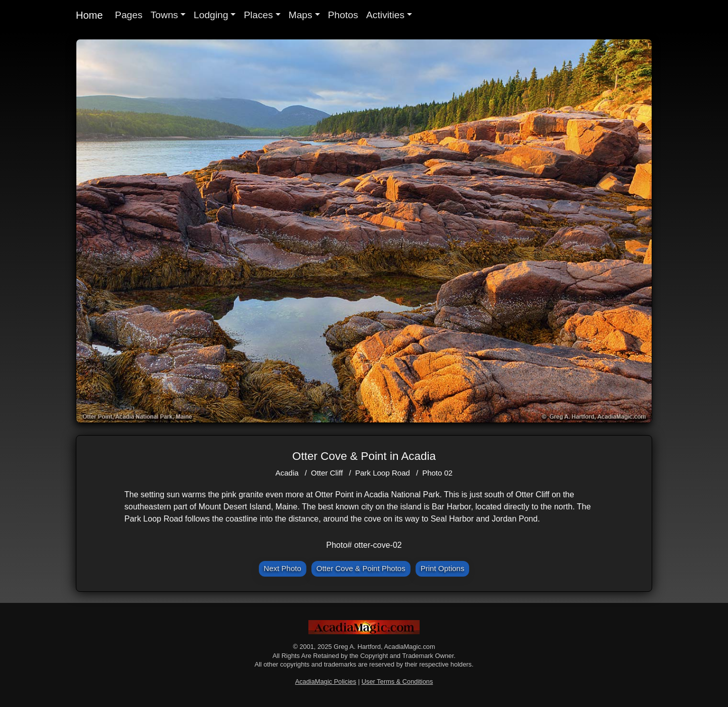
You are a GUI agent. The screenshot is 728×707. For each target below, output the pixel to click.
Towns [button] (164, 15)
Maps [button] (301, 15)
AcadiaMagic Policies (326, 681)
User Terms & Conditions (397, 681)
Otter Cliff (327, 473)
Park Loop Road (382, 473)
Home (89, 15)
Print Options (443, 568)
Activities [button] (385, 15)
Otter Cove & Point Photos (361, 568)
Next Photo (283, 568)
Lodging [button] (211, 15)
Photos (343, 15)
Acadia (287, 473)
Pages (128, 15)
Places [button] (258, 15)
